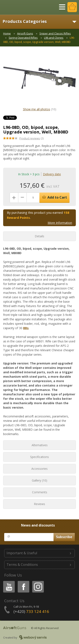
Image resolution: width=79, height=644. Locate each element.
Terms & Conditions (22, 565)
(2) (31, 138)
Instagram (38, 582)
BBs (26, 328)
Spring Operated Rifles (23, 38)
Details (39, 236)
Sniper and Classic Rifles (55, 33)
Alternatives (40, 445)
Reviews (39, 504)
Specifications (39, 457)
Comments (40, 492)
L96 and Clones (54, 38)
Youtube (8, 582)
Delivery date (52, 174)
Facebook (23, 582)
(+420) (31, 611)
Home (7, 33)
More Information (60, 223)
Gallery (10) (39, 480)
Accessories (39, 469)
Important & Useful (22, 553)
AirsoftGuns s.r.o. (18, 7)
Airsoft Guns (25, 33)
